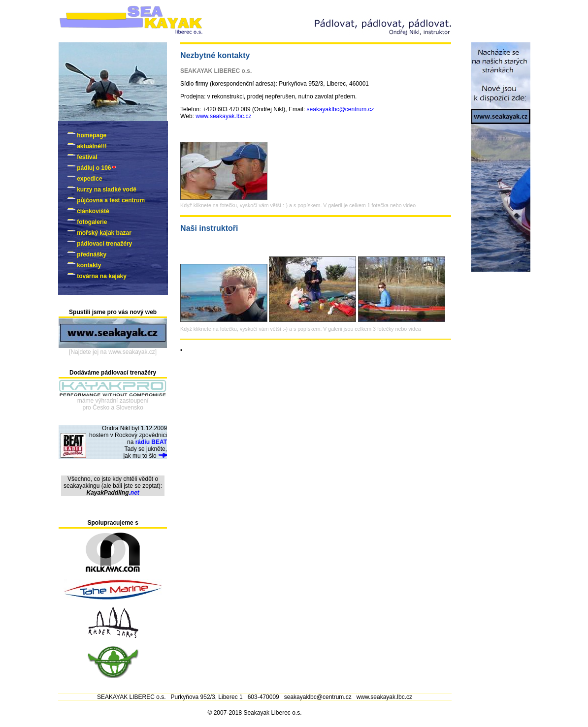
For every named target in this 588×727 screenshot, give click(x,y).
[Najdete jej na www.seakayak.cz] (113, 352)
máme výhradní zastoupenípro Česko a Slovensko (113, 404)
